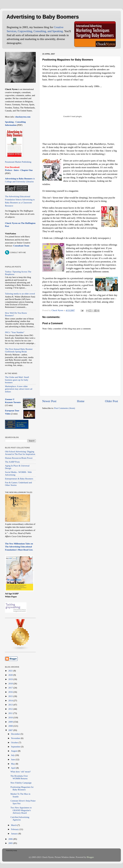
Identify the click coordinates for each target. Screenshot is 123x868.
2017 (11, 688)
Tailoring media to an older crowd (20, 294)
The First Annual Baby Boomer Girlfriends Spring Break (19, 350)
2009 (11, 722)
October (15, 742)
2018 (11, 683)
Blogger (90, 857)
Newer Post (49, 401)
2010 (11, 717)
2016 (11, 692)
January (15, 834)
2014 (11, 700)
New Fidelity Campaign (21, 783)
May (13, 764)
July (13, 755)
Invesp (15, 851)
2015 (11, 696)
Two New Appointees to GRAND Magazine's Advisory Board (21, 810)
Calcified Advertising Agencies (20, 818)
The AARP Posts (12, 462)
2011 (11, 713)
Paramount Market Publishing (18, 162)
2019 (11, 679)
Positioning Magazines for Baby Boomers (22, 788)
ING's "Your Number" (15, 332)
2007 (11, 730)
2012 (11, 709)
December (16, 734)
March (14, 825)
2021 (11, 671)
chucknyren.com (22, 117)
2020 (11, 675)
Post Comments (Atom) (65, 408)
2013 (11, 705)
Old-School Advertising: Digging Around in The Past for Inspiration (20, 453)
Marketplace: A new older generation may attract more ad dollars (19, 389)
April (14, 768)
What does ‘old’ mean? (21, 772)
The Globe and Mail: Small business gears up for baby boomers (17, 380)
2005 (11, 843)
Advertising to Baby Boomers (43, 17)
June (13, 759)
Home (81, 401)
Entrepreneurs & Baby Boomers (19, 479)
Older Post (111, 401)
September (16, 747)
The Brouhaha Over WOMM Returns (19, 777)
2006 (11, 839)
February (15, 829)
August (14, 751)
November (16, 738)
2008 (11, 726)
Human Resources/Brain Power (19, 458)
